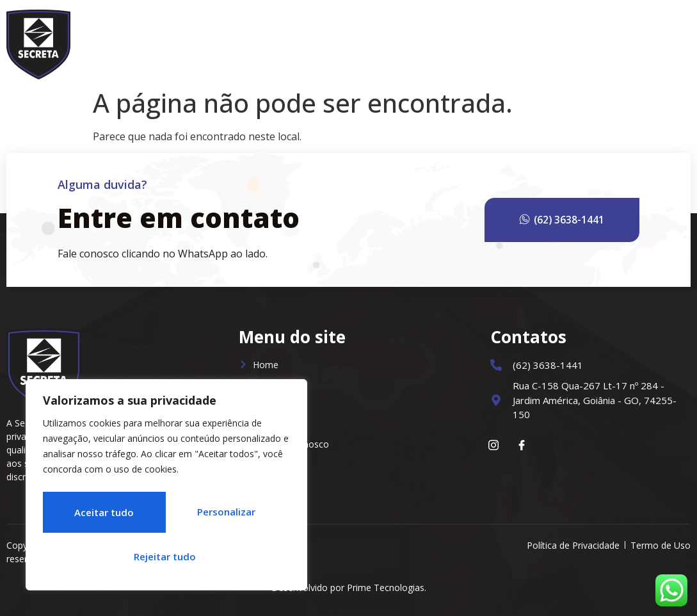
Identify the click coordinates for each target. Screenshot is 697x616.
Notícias (491, 42)
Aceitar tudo (167, 556)
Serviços (425, 41)
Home (294, 42)
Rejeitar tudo (224, 515)
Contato (660, 42)
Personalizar (100, 515)
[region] (166, 489)
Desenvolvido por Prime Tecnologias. (349, 588)
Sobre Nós (353, 42)
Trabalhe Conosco (575, 42)
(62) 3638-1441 (581, 220)
